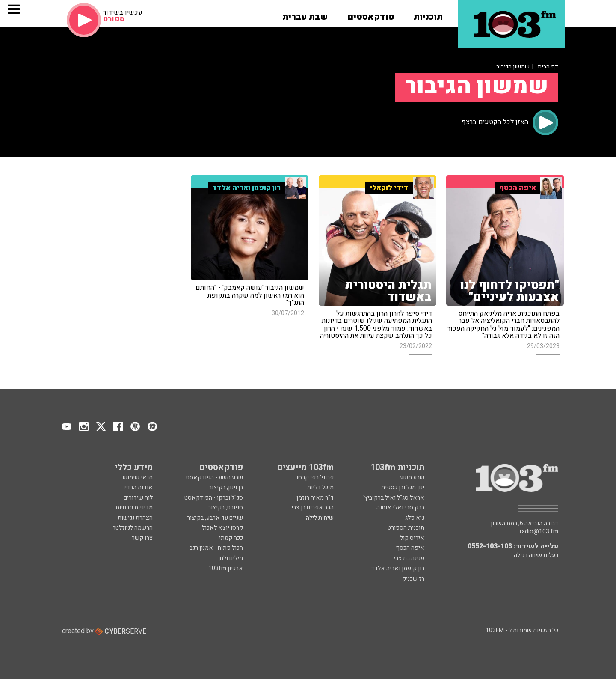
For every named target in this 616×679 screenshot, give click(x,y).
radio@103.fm (539, 532)
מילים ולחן (231, 558)
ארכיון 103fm (226, 568)
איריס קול (412, 538)
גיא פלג (415, 518)
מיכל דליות (320, 487)
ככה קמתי (231, 538)
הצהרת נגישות (135, 518)
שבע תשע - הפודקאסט (215, 478)
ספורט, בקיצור (225, 508)
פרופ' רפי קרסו (315, 478)
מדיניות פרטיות (134, 508)
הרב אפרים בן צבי (312, 508)
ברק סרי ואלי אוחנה (400, 508)
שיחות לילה (320, 518)
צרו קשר (142, 538)
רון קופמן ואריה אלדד (398, 568)
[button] (428, 14)
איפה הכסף (410, 548)
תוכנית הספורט (406, 528)
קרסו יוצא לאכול (222, 528)
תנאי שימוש (138, 478)
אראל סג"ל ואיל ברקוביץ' (394, 498)
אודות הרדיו (138, 487)
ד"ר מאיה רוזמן (315, 498)
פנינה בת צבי (409, 558)
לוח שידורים (138, 498)
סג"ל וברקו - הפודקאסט (214, 498)
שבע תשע (412, 478)
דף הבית (548, 67)
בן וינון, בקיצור (226, 487)
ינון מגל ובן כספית (403, 487)
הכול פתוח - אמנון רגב (216, 548)
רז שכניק (413, 579)
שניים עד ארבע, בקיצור (215, 518)
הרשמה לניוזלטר (133, 528)
